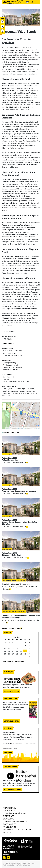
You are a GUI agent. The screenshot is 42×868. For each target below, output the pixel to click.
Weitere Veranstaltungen (11, 628)
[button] (27, 2)
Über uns (8, 832)
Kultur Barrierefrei (12, 790)
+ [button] (5, 405)
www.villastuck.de (8, 344)
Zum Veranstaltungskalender (13, 661)
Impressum (9, 819)
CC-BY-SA (37, 428)
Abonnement (10, 811)
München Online (13, 863)
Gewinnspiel (9, 808)
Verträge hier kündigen (15, 813)
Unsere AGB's (10, 827)
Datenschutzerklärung (16, 744)
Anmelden (8, 753)
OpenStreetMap (22, 428)
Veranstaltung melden (15, 821)
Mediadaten (9, 816)
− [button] (5, 408)
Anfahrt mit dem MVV (10, 433)
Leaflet (7, 428)
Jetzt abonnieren (11, 721)
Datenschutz (10, 824)
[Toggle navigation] (37, 2)
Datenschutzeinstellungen (17, 830)
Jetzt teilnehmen (11, 691)
